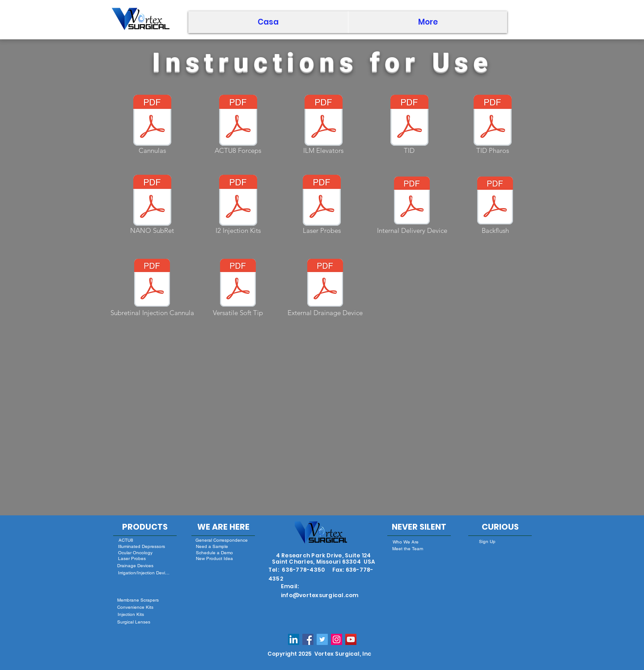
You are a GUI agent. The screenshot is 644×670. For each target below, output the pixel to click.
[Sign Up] (487, 541)
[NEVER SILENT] (419, 527)
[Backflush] (495, 206)
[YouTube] (351, 639)
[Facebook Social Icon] (308, 639)
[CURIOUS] (500, 527)
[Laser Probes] (322, 206)
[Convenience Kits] (135, 607)
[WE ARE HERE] (223, 527)
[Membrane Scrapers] (138, 600)
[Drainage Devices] (135, 566)
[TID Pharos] (492, 126)
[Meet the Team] (407, 548)
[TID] (409, 126)
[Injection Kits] (131, 614)
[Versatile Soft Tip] (238, 288)
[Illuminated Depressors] (142, 546)
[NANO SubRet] (152, 206)
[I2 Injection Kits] (238, 206)
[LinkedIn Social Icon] (294, 639)
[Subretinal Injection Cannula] (152, 288)
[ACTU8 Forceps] (238, 126)
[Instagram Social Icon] (337, 639)
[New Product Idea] (214, 558)
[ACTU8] (126, 540)
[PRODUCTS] (145, 527)
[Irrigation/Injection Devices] (144, 573)
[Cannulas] (152, 126)
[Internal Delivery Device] (412, 206)
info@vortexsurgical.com (320, 595)
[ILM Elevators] (323, 126)
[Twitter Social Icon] (322, 639)
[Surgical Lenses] (133, 622)
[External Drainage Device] (325, 288)
